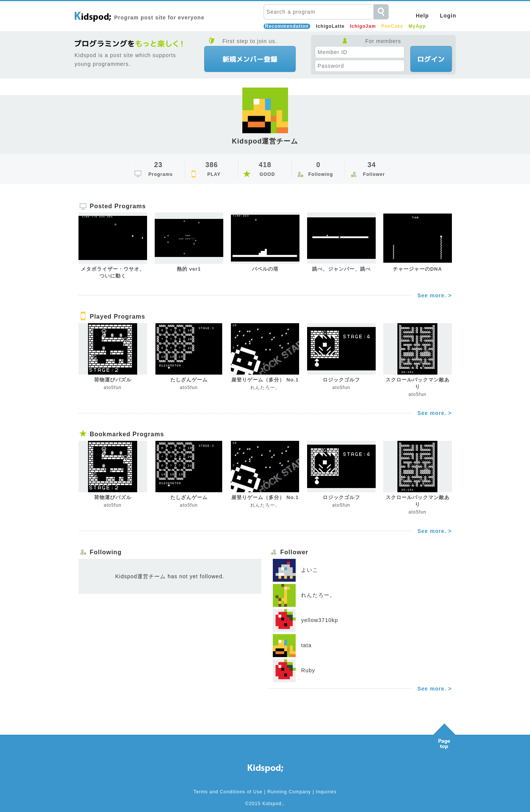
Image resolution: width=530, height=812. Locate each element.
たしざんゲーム (189, 380)
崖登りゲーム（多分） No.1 (265, 380)
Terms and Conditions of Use (228, 792)
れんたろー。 (265, 388)
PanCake (392, 26)
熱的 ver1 (189, 269)
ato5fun (113, 388)
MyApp (417, 26)
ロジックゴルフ (341, 380)
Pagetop (444, 734)
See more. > (435, 295)
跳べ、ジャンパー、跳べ (341, 269)
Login (448, 16)
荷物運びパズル (113, 380)
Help (422, 16)
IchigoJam (363, 26)
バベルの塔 (265, 269)
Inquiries (326, 792)
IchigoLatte (330, 26)
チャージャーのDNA (417, 269)
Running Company (289, 792)
